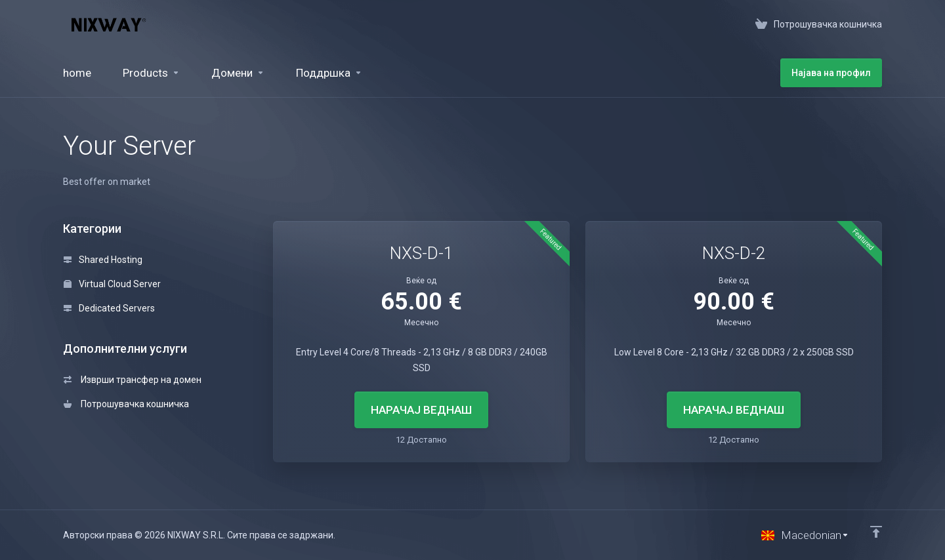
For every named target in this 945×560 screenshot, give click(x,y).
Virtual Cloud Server (112, 284)
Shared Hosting (103, 260)
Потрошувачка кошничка (126, 404)
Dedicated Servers (109, 308)
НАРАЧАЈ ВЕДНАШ (421, 410)
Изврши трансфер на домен (133, 380)
